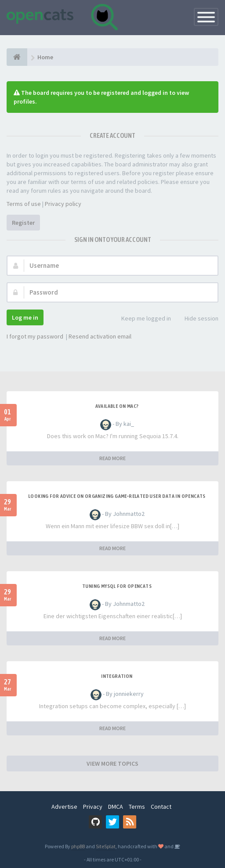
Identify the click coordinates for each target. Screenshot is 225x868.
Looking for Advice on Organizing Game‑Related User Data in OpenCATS (117, 496)
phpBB (78, 846)
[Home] (17, 57)
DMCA (116, 807)
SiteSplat (106, 846)
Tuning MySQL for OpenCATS (117, 586)
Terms (137, 807)
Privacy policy (63, 204)
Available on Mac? (117, 406)
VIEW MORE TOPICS (112, 764)
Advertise (64, 807)
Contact (161, 807)
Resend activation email (100, 336)
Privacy (93, 807)
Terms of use (24, 204)
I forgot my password (35, 336)
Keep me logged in (141, 319)
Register (23, 223)
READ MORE (112, 458)
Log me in (25, 317)
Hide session (197, 319)
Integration (117, 676)
